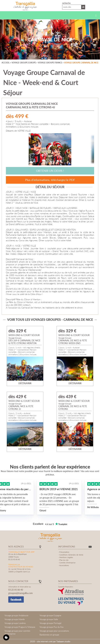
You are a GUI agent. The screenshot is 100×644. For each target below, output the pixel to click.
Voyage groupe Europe (24, 63)
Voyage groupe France (50, 63)
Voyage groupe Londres (15, 623)
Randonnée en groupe (49, 635)
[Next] (89, 149)
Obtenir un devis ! (50, 171)
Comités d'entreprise (67, 563)
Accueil (6, 63)
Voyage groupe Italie (49, 619)
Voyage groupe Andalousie (16, 615)
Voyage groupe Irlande (15, 619)
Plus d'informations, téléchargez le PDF (50, 180)
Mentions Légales (66, 557)
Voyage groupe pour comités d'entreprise (17, 632)
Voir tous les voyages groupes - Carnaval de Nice (50, 320)
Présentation (64, 552)
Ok (83, 7)
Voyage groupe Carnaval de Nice (81, 63)
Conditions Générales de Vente (71, 555)
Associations (64, 565)
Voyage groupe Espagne (50, 615)
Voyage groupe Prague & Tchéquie (20, 627)
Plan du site (64, 560)
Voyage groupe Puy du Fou (52, 627)
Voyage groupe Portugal (50, 623)
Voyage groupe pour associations (54, 631)
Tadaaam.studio (63, 641)
